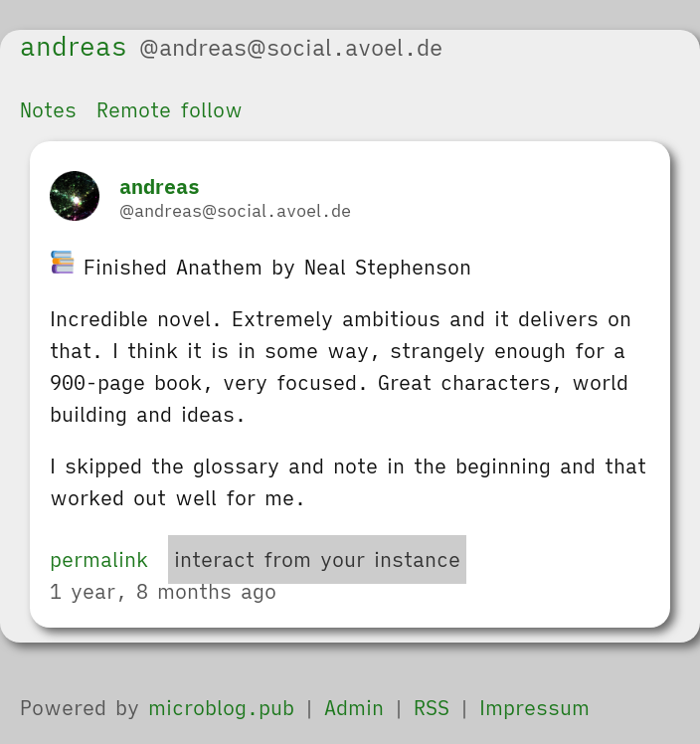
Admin (354, 708)
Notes (48, 110)
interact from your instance (317, 559)
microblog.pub (221, 708)
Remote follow (170, 110)
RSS (432, 708)
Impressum (534, 708)
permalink (99, 559)
